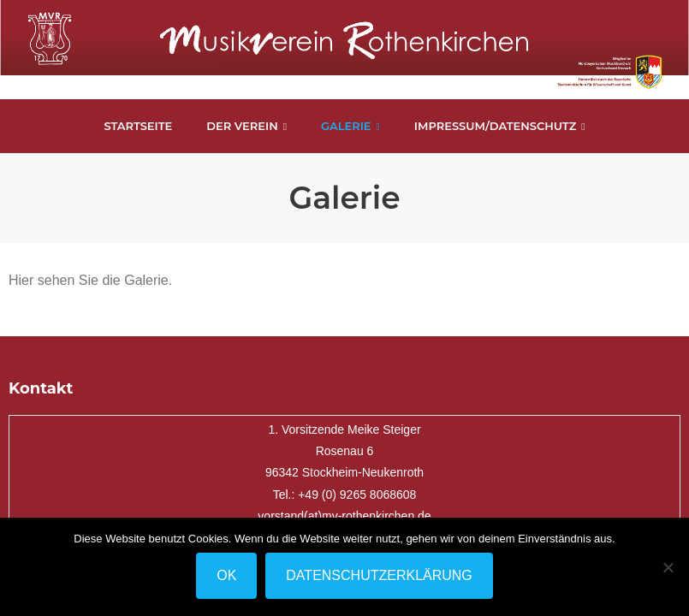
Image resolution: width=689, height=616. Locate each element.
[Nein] (668, 567)
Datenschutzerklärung (379, 575)
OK (226, 575)
